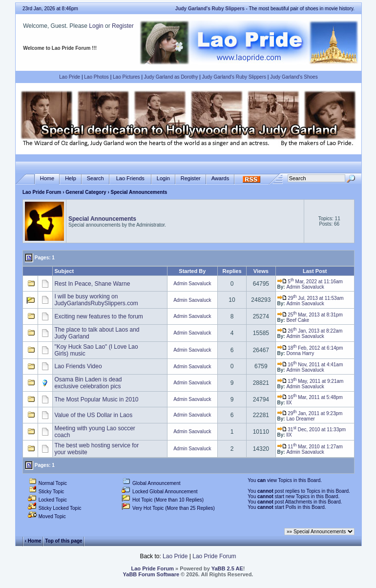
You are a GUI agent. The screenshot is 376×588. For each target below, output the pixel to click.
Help (71, 178)
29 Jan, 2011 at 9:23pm (310, 413)
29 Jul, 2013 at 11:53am (311, 298)
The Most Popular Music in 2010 (96, 399)
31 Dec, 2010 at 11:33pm (312, 430)
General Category (86, 192)
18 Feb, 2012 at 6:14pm (310, 348)
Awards (220, 178)
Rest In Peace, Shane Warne (92, 284)
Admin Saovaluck (192, 283)
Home (47, 178)
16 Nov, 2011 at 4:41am (310, 365)
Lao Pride (70, 77)
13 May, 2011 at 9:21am (311, 381)
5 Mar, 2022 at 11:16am (310, 282)
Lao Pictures (126, 77)
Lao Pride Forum (42, 192)
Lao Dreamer (300, 419)
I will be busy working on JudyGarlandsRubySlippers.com (96, 300)
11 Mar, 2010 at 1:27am (310, 447)
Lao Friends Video (78, 366)
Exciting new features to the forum (98, 316)
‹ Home (33, 540)
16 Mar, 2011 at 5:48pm (310, 397)
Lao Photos (96, 77)
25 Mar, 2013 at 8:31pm (310, 315)
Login (96, 26)
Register (123, 26)
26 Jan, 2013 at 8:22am (310, 331)
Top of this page (63, 540)
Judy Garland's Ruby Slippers (234, 77)
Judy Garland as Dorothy (171, 77)
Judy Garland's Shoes (294, 77)
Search (95, 178)
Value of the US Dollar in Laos (93, 415)
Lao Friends (130, 178)
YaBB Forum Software (151, 574)
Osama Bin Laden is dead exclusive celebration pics (88, 383)
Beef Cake (298, 320)
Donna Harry (300, 353)
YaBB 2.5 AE (227, 568)
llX (289, 403)
